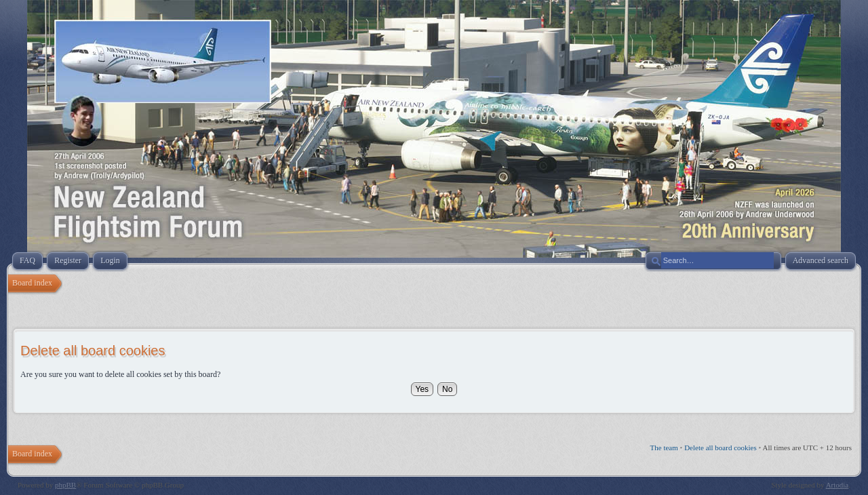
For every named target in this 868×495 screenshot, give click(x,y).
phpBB (65, 485)
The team (664, 448)
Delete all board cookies (721, 448)
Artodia (837, 485)
